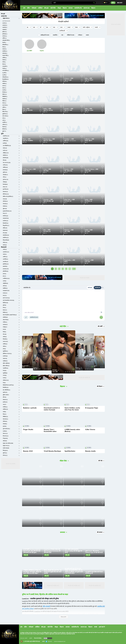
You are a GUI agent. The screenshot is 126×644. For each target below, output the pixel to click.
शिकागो (92, 80)
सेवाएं (77, 27)
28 (69, 79)
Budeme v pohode (30, 408)
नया (62, 35)
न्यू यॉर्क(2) (4, 75)
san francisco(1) (6, 21)
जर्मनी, (65, 231)
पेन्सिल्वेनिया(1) (5, 77)
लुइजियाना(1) (5, 114)
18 (89, 139)
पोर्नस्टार (80, 35)
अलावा (88, 231)
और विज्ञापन (100, 386)
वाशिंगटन (50, 141)
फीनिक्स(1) (5, 81)
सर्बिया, (24, 231)
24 (47, 79)
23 (47, 109)
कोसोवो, (24, 262)
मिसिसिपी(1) (5, 96)
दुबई (53, 201)
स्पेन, (86, 231)
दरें (41, 27)
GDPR (31, 638)
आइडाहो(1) (5, 29)
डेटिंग (29, 8)
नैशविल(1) (5, 68)
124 (74, 269)
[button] (24, 352)
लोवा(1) (4, 118)
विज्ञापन (65, 8)
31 (27, 139)
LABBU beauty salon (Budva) (72, 430)
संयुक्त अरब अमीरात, (47, 201)
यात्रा (54, 27)
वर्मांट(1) (4, 120)
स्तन (47, 27)
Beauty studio (90, 451)
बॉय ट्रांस (46, 8)
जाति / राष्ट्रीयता (86, 27)
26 (26, 109)
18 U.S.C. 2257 (24, 638)
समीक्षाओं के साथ (45, 35)
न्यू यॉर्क (29, 80)
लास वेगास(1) (5, 105)
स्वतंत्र (87, 35)
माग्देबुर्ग (69, 231)
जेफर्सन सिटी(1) (6, 55)
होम (24, 8)
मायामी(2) (4, 90)
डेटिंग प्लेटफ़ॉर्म (46, 606)
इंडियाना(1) (5, 32)
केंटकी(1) (4, 42)
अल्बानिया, (25, 171)
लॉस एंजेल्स (30, 110)
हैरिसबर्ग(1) (5, 129)
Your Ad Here (11, 464)
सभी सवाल (90, 288)
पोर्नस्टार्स (34, 8)
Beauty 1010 (28, 451)
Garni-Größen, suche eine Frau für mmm (72, 409)
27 (49, 139)
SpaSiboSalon (70, 451)
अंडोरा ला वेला (70, 171)
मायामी (71, 110)
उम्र (27, 27)
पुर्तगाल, (86, 171)
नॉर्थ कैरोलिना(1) (6, 71)
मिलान (47, 171)
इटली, (45, 171)
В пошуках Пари (92, 408)
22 (69, 109)
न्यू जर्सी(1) (5, 73)
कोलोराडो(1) (5, 53)
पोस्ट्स (59, 8)
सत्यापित (55, 35)
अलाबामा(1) (5, 25)
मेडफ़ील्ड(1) (5, 99)
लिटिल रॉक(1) (5, 112)
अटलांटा (92, 110)
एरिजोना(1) (5, 36)
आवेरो (89, 171)
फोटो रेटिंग (53, 8)
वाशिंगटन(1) (5, 125)
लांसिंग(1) (4, 107)
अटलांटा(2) (5, 23)
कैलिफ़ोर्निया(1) (5, 45)
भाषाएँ (96, 27)
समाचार (71, 8)
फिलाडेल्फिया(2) (6, 79)
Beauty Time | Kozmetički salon (50, 430)
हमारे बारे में (102, 627)
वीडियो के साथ (71, 35)
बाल (34, 27)
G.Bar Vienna (90, 429)
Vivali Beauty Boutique (52, 451)
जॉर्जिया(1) (5, 58)
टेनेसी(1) (4, 62)
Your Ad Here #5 (84, 378)
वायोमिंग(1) (5, 122)
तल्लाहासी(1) (5, 66)
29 (69, 169)
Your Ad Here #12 (53, 585)
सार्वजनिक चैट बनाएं (34, 317)
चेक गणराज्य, (25, 201)
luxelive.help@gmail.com (60, 641)
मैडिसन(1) (4, 101)
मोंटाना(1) (4, 103)
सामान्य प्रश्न (87, 8)
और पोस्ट (101, 461)
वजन (61, 27)
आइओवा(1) (5, 27)
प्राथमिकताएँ (62, 31)
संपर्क (96, 627)
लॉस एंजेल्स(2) (5, 116)
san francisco (73, 141)
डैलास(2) (4, 64)
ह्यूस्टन (71, 80)
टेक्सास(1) (4, 60)
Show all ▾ (63, 617)
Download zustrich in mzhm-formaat (52, 409)
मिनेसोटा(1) (5, 92)
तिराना (28, 171)
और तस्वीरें (101, 326)
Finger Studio (28, 429)
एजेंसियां (40, 8)
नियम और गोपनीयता (38, 638)
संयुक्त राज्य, (25, 80)
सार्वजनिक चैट (78, 8)
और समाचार (100, 532)
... (70, 269)
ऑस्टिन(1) (5, 38)
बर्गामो (89, 262)
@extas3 (49, 641)
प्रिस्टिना (28, 262)
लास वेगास (51, 110)
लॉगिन (113, 3)
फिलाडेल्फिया (30, 141)
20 (27, 79)
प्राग (29, 201)
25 (88, 109)
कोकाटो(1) (5, 49)
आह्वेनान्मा (90, 141)
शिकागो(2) (5, 127)
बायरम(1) (4, 86)
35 (29, 169)
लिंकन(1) (4, 109)
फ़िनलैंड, (86, 141)
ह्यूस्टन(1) (4, 131)
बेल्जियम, (66, 262)
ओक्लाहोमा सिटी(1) (6, 40)
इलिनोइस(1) (5, 34)
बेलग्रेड (27, 231)
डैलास (50, 80)
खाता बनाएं (120, 3)
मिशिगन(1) (5, 94)
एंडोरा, (65, 171)
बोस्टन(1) (4, 88)
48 (89, 260)
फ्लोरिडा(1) (5, 84)
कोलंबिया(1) (5, 51)
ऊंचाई (69, 27)
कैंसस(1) (4, 47)
